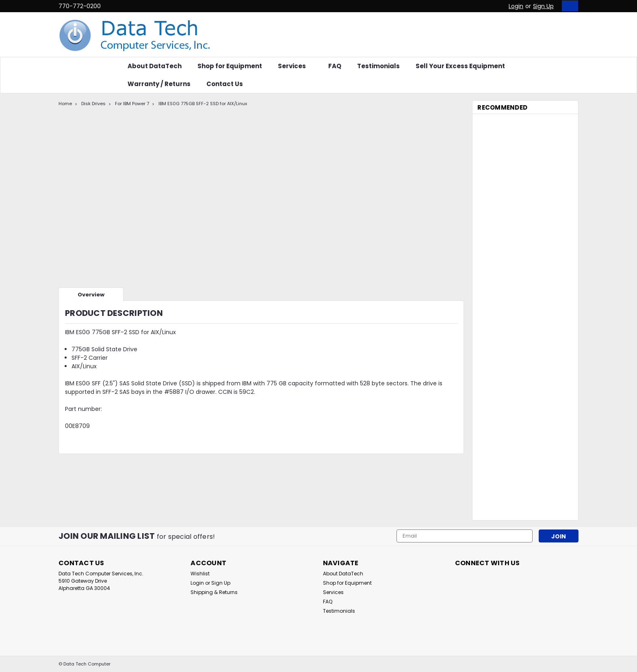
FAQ (335, 66)
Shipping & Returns (214, 592)
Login (516, 6)
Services (295, 66)
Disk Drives (93, 104)
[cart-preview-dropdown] (568, 6)
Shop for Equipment (230, 66)
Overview (91, 295)
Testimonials (378, 66)
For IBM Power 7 (132, 104)
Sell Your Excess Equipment (460, 66)
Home (65, 104)
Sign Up (543, 6)
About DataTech (155, 66)
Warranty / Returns (159, 84)
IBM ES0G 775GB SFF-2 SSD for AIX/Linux (203, 104)
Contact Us (225, 84)
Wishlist (200, 574)
